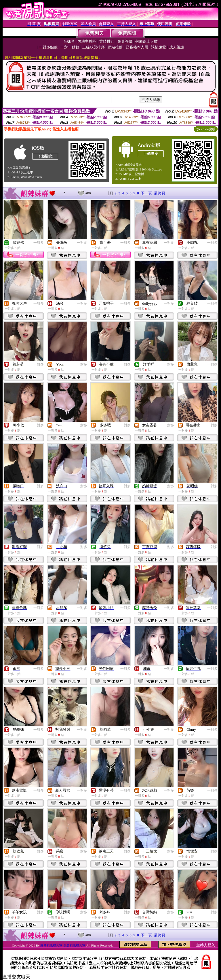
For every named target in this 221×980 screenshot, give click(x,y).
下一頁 (146, 193)
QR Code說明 (206, 129)
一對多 (39, 243)
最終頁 (160, 193)
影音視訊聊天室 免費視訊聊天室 (63, 945)
